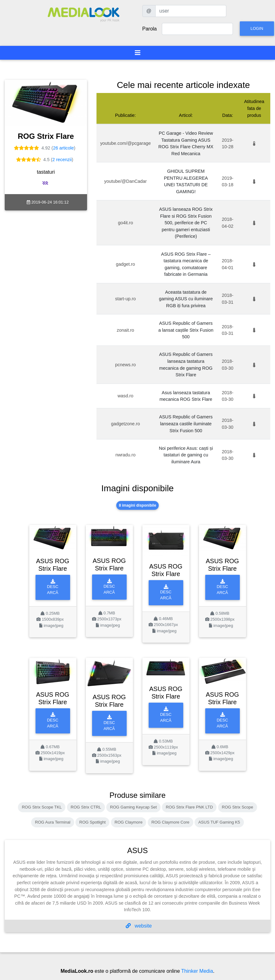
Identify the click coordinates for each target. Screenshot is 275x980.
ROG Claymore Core (170, 822)
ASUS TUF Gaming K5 (219, 822)
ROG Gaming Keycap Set (133, 807)
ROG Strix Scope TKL (42, 807)
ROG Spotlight (92, 822)
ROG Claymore (129, 822)
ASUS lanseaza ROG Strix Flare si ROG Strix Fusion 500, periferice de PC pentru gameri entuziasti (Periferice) (186, 223)
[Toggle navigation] (138, 53)
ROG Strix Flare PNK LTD (189, 807)
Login (257, 28)
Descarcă (53, 587)
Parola (150, 29)
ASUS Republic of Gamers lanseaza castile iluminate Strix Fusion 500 (186, 424)
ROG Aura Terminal (52, 822)
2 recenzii (62, 160)
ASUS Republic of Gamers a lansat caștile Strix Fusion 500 (186, 330)
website (139, 926)
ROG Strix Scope (238, 807)
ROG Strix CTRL (86, 807)
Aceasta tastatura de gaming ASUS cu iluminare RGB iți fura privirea (186, 299)
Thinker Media (197, 971)
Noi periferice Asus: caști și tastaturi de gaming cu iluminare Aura (186, 455)
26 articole (63, 148)
